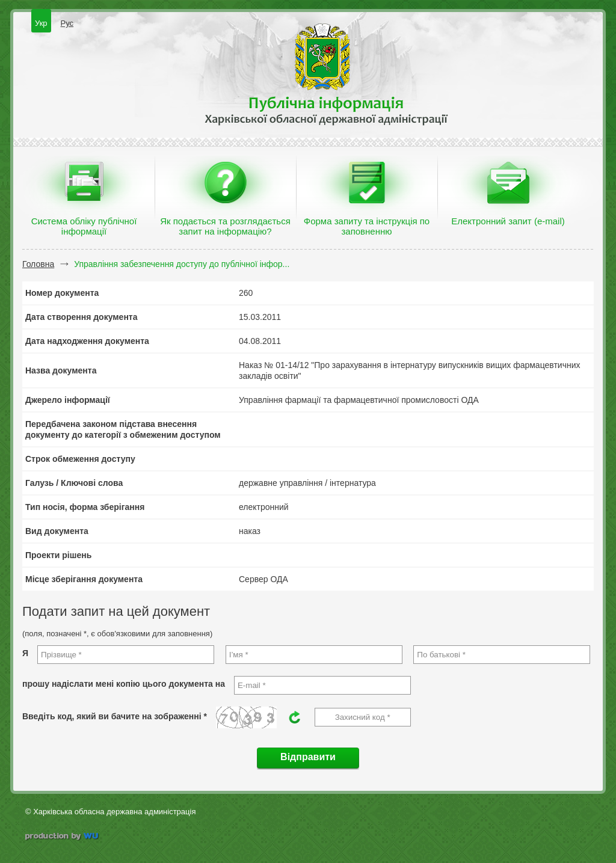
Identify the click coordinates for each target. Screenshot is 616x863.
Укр (41, 23)
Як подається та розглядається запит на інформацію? (225, 226)
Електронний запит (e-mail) (508, 221)
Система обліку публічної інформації (84, 226)
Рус (67, 23)
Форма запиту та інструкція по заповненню (367, 226)
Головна (38, 264)
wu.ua (63, 837)
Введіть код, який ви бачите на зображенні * (115, 716)
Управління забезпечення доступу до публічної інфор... (182, 264)
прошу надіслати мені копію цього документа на (124, 684)
